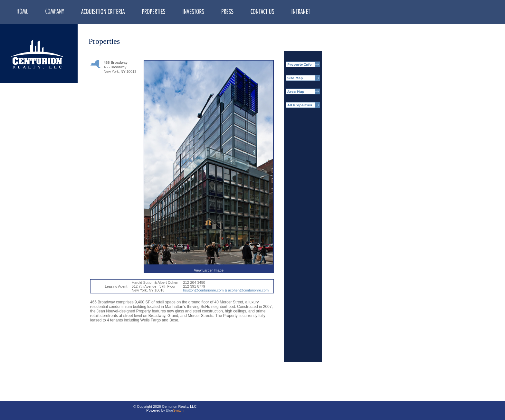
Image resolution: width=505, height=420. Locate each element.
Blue (169, 410)
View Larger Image (209, 166)
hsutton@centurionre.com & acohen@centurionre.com (226, 290)
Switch (178, 410)
